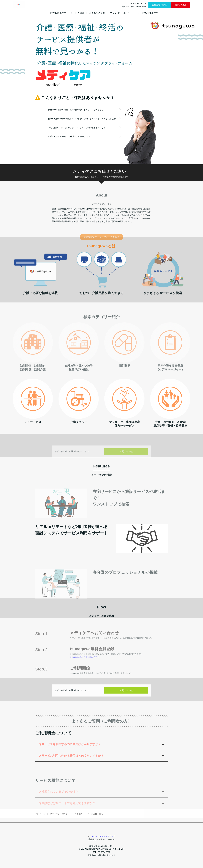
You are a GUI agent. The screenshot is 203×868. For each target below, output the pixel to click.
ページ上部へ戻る (95, 826)
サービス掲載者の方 (56, 13)
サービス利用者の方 (147, 13)
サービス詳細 (77, 13)
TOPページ (40, 826)
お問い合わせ (181, 5)
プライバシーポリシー (121, 13)
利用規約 (79, 826)
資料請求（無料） (160, 5)
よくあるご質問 (97, 13)
